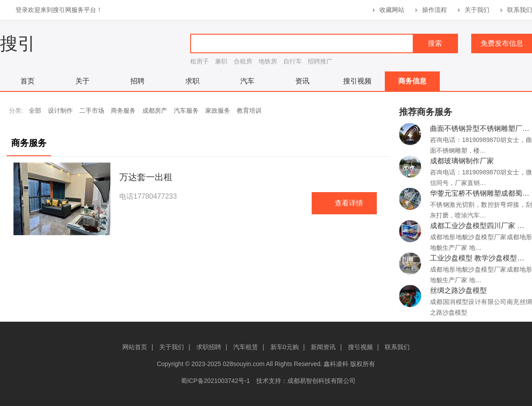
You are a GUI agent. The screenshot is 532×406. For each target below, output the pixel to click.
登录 (22, 10)
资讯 (302, 81)
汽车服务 (186, 110)
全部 (35, 110)
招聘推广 (320, 61)
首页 (27, 81)
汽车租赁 (246, 347)
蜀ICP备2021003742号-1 (215, 381)
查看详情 (349, 203)
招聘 (137, 81)
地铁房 (268, 61)
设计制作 (60, 110)
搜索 (435, 43)
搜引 (18, 43)
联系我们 (520, 10)
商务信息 (412, 81)
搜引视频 (357, 81)
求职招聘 (209, 347)
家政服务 (218, 110)
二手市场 (92, 110)
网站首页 (135, 347)
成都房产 (155, 110)
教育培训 (249, 110)
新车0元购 (285, 347)
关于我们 (477, 10)
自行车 (293, 61)
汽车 (247, 81)
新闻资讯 (323, 347)
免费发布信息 (502, 43)
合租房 (243, 61)
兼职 (221, 61)
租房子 (199, 61)
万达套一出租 (146, 177)
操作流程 (434, 10)
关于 (82, 81)
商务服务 (123, 110)
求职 (192, 81)
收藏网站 (392, 10)
